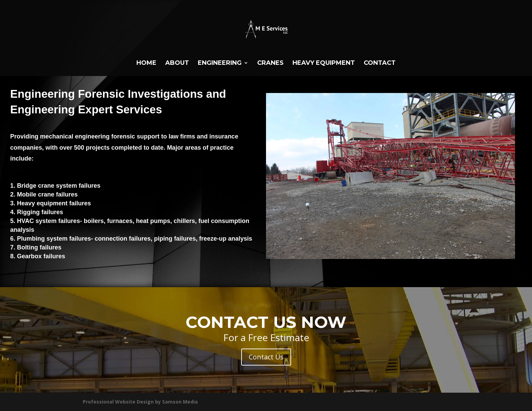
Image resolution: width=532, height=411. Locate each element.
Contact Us (266, 357)
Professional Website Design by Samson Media (140, 402)
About (177, 63)
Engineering (220, 63)
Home (146, 63)
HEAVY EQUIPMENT (324, 63)
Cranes (270, 63)
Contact (380, 63)
